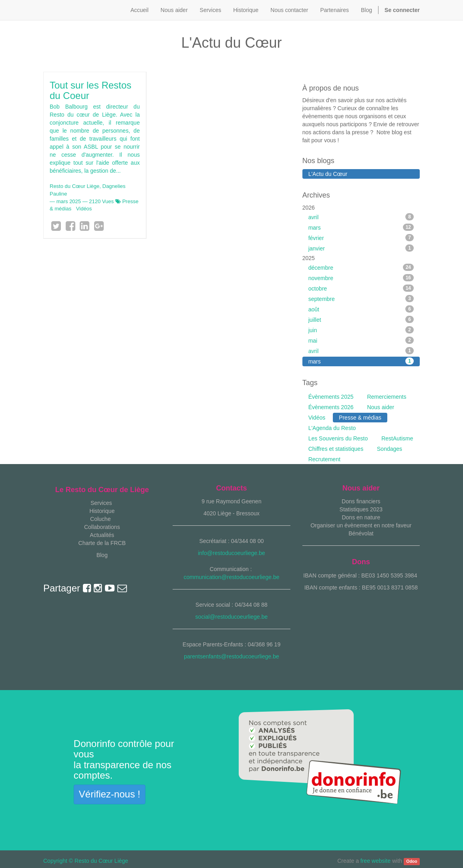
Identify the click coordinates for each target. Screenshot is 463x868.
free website (375, 861)
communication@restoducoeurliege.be (231, 577)
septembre (361, 299)
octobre (361, 288)
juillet (361, 319)
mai (361, 340)
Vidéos (84, 209)
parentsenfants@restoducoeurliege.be (231, 656)
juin (361, 330)
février (361, 238)
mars (361, 227)
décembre (361, 267)
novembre (361, 278)
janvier (361, 248)
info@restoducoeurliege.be (231, 553)
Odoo (412, 861)
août (361, 309)
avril (361, 217)
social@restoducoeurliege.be (232, 617)
